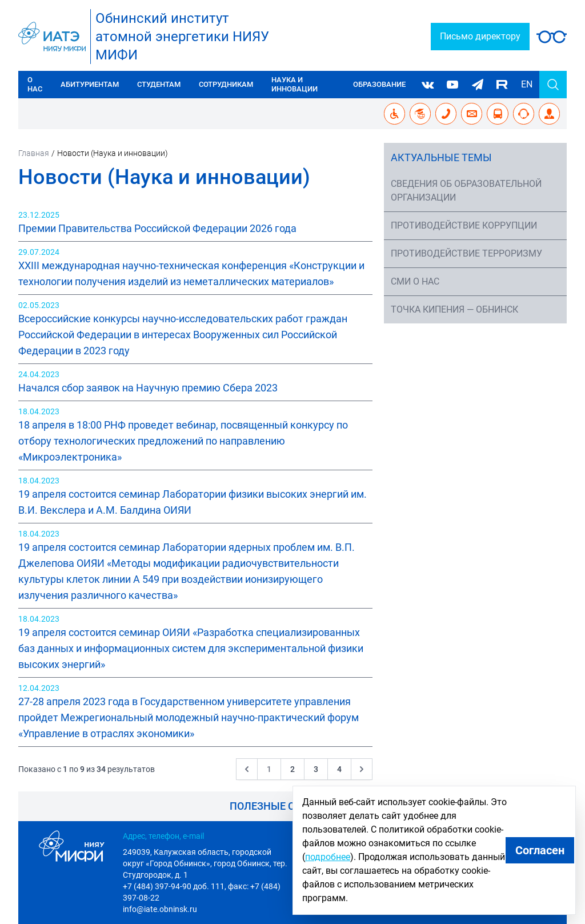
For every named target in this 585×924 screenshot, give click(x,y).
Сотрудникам (226, 84)
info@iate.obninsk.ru (160, 909)
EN (527, 84)
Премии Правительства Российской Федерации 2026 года (157, 228)
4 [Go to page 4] (339, 769)
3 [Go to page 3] (316, 769)
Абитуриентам (90, 84)
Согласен (540, 850)
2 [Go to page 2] (292, 769)
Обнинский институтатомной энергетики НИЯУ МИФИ (182, 37)
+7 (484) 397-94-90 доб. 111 (174, 886)
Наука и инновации (294, 84)
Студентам (159, 84)
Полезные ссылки (281, 806)
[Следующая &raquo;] (362, 769)
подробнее (328, 857)
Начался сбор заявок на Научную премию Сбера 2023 (148, 388)
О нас (35, 84)
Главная (34, 153)
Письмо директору (480, 36)
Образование (379, 84)
